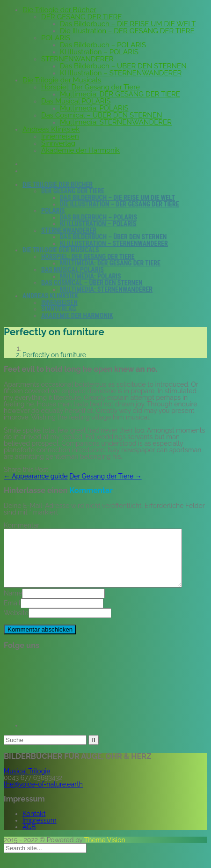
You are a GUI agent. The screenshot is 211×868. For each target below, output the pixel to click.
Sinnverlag (58, 143)
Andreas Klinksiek (51, 129)
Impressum (40, 831)
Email (12, 614)
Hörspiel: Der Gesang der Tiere (91, 87)
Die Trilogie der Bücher (59, 10)
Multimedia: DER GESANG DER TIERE (120, 94)
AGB (29, 838)
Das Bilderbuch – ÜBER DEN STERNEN (123, 66)
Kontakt (34, 825)
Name (13, 604)
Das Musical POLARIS (76, 101)
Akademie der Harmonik (80, 150)
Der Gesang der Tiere (105, 476)
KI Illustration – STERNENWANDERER (121, 73)
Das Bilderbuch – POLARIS (103, 45)
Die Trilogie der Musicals (62, 80)
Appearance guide (36, 476)
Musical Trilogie (27, 782)
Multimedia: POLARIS (94, 108)
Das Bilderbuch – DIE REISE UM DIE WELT (128, 24)
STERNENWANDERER (77, 59)
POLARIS (56, 38)
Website (16, 624)
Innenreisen (60, 136)
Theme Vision (105, 851)
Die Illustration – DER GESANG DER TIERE (127, 31)
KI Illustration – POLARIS (99, 52)
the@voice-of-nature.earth (43, 795)
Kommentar (22, 525)
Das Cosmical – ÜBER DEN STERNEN (102, 115)
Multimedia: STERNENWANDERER (116, 122)
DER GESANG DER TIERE (81, 17)
